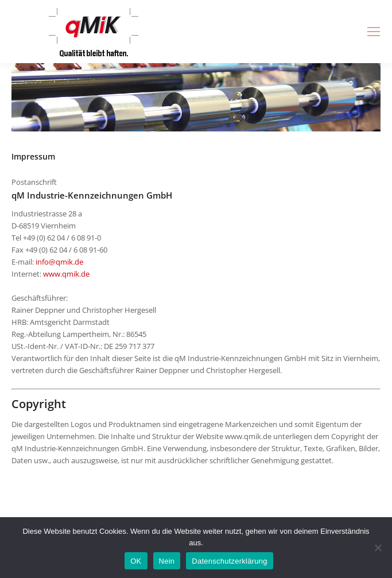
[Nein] (378, 548)
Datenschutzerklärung (229, 561)
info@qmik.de (59, 262)
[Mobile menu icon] (374, 32)
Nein (167, 561)
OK (136, 561)
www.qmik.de (66, 274)
